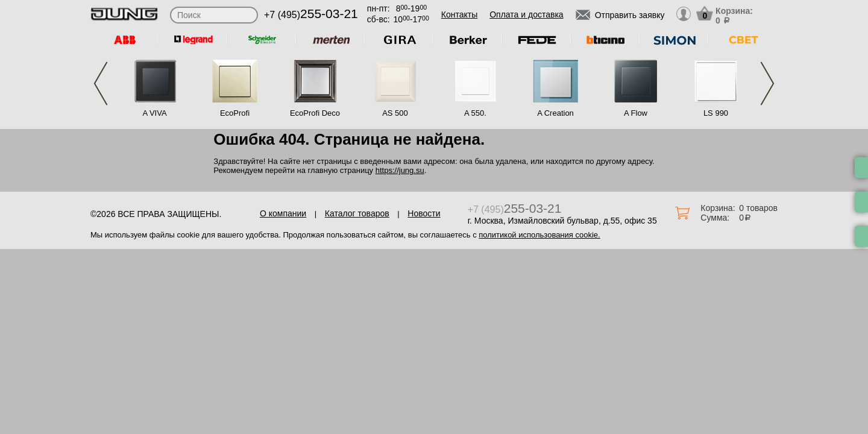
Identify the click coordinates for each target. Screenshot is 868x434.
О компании (283, 213)
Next (767, 83)
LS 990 (716, 113)
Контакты (459, 14)
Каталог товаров (357, 213)
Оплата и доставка (526, 14)
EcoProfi (235, 113)
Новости (424, 213)
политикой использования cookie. (539, 235)
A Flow (636, 113)
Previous (101, 83)
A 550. (475, 113)
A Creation (555, 113)
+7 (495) (311, 15)
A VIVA (154, 113)
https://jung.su (400, 170)
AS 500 (395, 113)
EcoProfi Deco (315, 113)
